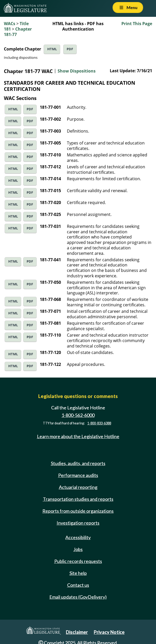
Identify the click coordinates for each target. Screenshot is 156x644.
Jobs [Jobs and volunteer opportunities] (78, 549)
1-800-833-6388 (99, 423)
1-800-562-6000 (78, 415)
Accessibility (78, 537)
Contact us (78, 585)
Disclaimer (77, 632)
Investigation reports (78, 523)
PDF (70, 49)
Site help (78, 573)
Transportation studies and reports (78, 499)
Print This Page (137, 24)
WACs (10, 24)
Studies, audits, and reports (78, 463)
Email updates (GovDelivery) (78, 597)
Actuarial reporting (78, 487)
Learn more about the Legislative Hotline (78, 436)
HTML (52, 49)
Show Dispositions (77, 71)
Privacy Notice (109, 632)
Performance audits (78, 475)
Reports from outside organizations (78, 511)
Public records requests (78, 561)
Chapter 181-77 (18, 32)
